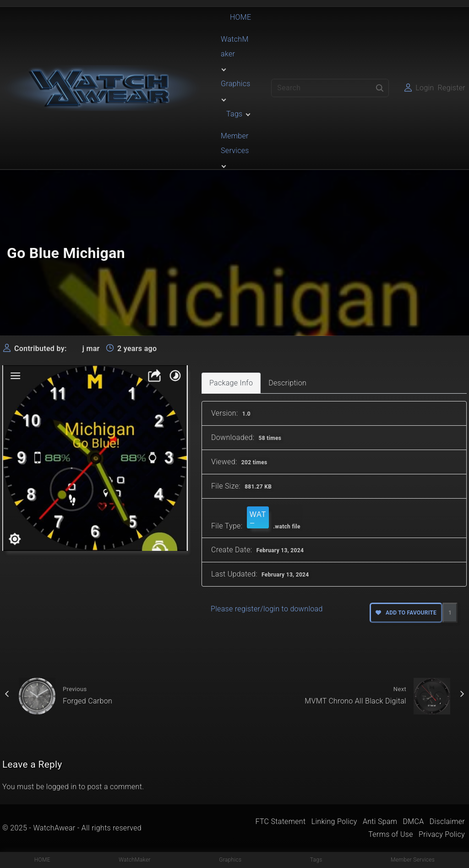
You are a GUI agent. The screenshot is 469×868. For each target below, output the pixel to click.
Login (425, 88)
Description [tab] (287, 383)
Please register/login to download (267, 609)
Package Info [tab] (231, 383)
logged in (62, 787)
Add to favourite (406, 613)
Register (452, 88)
